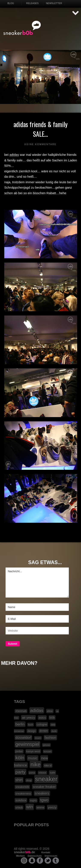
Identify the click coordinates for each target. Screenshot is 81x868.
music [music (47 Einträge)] (33, 758)
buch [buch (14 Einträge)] (31, 725)
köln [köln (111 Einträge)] (20, 758)
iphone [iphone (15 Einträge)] (46, 745)
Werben (20, 856)
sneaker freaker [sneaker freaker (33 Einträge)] (44, 787)
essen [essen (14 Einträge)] (38, 738)
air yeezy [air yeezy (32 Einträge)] (28, 717)
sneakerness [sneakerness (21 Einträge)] (23, 794)
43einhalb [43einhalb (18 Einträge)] (21, 711)
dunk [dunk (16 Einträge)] (54, 731)
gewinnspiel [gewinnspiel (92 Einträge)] (27, 744)
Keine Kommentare (40, 144)
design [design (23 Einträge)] (32, 731)
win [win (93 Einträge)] (30, 807)
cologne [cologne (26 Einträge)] (42, 724)
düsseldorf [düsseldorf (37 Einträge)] (23, 737)
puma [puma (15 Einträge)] (32, 773)
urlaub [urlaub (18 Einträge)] (19, 808)
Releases (32, 3)
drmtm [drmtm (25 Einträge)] (44, 731)
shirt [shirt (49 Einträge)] (19, 780)
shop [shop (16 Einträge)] (29, 780)
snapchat (32, 860)
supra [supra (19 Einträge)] (33, 800)
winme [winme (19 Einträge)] (40, 808)
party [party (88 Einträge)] (20, 772)
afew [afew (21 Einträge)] (50, 711)
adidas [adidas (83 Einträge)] (37, 710)
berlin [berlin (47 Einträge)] (20, 724)
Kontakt (46, 852)
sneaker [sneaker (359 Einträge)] (46, 779)
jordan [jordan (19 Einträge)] (19, 751)
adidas (14, 155)
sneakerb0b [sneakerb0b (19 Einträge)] (22, 787)
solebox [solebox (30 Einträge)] (21, 800)
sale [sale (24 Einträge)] (52, 773)
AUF (76, 13)
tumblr (56, 860)
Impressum (51, 856)
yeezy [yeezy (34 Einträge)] (52, 807)
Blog (11, 3)
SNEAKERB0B (22, 28)
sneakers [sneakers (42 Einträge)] (42, 793)
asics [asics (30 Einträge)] (42, 718)
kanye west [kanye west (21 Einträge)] (33, 751)
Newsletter (54, 3)
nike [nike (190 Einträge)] (35, 764)
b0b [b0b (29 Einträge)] (52, 718)
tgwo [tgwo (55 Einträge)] (44, 800)
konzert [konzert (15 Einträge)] (48, 751)
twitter (48, 860)
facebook (40, 860)
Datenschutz (35, 856)
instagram (24, 860)
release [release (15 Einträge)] (42, 773)
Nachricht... (37, 583)
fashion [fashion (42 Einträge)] (50, 738)
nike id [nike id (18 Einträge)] (48, 766)
